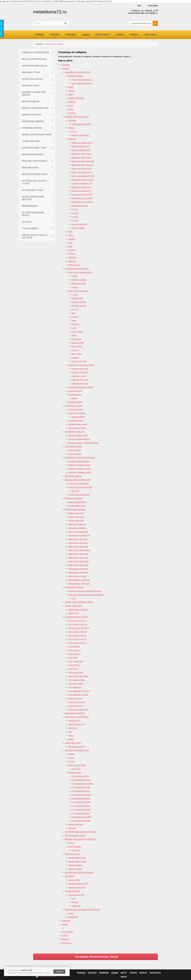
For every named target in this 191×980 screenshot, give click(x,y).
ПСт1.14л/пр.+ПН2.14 (77, 635)
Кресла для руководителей (80, 272)
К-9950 (74, 276)
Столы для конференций (79, 495)
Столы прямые (74, 450)
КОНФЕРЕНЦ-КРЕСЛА (32, 79)
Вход (139, 5)
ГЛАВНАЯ (39, 35)
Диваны (71, 754)
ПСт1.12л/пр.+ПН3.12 (77, 643)
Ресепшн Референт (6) (78, 884)
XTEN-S (71, 254)
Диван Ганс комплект (77, 524)
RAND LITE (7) (74, 721)
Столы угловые (75, 454)
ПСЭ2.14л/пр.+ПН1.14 (78, 624)
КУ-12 (74, 598)
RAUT (71, 106)
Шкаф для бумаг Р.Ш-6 (81, 187)
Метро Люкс (77, 354)
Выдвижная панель (80, 206)
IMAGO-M (72, 258)
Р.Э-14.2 (75, 217)
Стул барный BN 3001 (81, 798)
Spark (74, 320)
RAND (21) (73, 728)
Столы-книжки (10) (76, 895)
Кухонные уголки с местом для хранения (86, 595)
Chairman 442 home (80, 369)
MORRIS (72, 102)
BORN (71, 87)
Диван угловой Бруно (77, 502)
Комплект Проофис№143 (79, 461)
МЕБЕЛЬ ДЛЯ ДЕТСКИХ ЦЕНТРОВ (33, 198)
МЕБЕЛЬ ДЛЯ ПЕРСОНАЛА (34, 59)
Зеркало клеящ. (78, 228)
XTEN (70, 235)
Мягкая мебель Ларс (77, 858)
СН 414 (74, 287)
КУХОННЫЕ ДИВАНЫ (32, 128)
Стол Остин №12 (75, 698)
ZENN (71, 94)
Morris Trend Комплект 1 (82, 83)
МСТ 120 (75, 491)
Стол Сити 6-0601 (76, 672)
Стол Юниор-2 (74, 654)
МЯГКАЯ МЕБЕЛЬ (30, 206)
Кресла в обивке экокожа (79, 439)
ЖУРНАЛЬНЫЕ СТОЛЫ (32, 190)
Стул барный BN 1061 (81, 787)
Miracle (74, 398)
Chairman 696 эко (79, 302)
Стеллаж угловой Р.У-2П (82, 183)
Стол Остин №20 (75, 706)
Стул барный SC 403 (80, 776)
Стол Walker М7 (75, 687)
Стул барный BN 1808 (81, 821)
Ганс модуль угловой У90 (79, 535)
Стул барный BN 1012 (81, 813)
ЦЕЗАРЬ (72, 113)
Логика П (75, 350)
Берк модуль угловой (77, 576)
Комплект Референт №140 (80, 472)
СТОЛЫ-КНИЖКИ (30, 228)
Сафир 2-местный (76, 517)
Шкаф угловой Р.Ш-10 (81, 150)
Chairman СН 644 (79, 280)
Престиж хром (77, 343)
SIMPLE (71, 239)
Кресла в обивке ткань (78, 435)
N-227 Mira (76, 769)
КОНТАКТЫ (151, 35)
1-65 (73, 898)
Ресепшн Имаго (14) (77, 887)
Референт (72, 139)
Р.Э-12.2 (75, 213)
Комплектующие (75, 402)
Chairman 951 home (80, 372)
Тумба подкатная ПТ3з (81, 124)
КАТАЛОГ (55, 35)
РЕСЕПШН (27, 222)
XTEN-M (72, 250)
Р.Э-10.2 (75, 209)
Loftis (70, 246)
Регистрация (153, 5)
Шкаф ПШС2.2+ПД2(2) (78, 609)
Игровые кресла (75, 391)
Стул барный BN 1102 (81, 780)
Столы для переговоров (78, 484)
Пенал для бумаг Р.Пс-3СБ (83, 176)
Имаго (71, 735)
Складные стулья (76, 421)
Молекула (76, 850)
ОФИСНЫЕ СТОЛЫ (30, 85)
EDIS (70, 232)
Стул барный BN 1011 (81, 791)
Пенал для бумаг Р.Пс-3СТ (83, 180)
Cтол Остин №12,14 (77, 702)
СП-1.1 (74, 132)
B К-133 (75, 309)
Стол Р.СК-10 (74, 665)
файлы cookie (27, 970)
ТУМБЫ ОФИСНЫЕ (31, 141)
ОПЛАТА (134, 35)
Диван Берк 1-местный (78, 572)
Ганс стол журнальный (78, 532)
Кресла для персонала (78, 291)
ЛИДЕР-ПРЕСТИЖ (76, 98)
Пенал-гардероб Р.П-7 (81, 146)
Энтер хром (76, 339)
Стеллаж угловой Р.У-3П (82, 195)
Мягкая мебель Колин (77, 861)
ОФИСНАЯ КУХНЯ (30, 168)
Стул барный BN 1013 (81, 806)
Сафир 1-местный (76, 513)
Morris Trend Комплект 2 (82, 80)
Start (73, 313)
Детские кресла (75, 395)
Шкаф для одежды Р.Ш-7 (82, 143)
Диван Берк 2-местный (78, 569)
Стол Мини (73, 658)
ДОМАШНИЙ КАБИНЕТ (33, 154)
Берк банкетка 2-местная (79, 584)
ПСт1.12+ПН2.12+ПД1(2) (79, 628)
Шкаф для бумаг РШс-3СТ (83, 165)
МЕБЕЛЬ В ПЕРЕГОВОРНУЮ (35, 108)
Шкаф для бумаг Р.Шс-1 (82, 154)
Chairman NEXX (78, 417)
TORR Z (71, 91)
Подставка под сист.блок (82, 198)
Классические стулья (77, 428)
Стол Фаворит (74, 647)
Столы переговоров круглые (80, 487)
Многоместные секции (78, 424)
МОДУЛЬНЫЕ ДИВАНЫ (33, 121)
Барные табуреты (76, 824)
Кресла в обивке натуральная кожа (83, 443)
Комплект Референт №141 (80, 469)
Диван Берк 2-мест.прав (78, 561)
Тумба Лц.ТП (74, 613)
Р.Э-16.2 (75, 220)
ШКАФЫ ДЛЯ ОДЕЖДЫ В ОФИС (37, 134)
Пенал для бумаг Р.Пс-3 (82, 172)
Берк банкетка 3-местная (79, 580)
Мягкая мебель (75, 847)
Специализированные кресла (81, 387)
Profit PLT (75, 324)
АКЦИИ (86, 35)
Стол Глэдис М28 (75, 661)
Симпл (71, 739)
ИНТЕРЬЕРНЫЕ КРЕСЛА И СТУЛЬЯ (34, 182)
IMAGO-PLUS (74, 265)
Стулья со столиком (77, 413)
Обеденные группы (76, 747)
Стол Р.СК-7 (73, 669)
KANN (71, 913)
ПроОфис (72, 120)
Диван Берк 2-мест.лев (78, 558)
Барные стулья (75, 773)
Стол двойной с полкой (78, 695)
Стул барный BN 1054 (81, 802)
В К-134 (75, 317)
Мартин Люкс (77, 346)
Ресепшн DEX (74, 880)
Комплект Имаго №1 (80, 135)
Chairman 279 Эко (79, 361)
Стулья (71, 761)
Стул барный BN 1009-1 (82, 817)
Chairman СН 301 (79, 306)
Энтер (74, 335)
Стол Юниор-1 (74, 650)
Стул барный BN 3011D (82, 795)
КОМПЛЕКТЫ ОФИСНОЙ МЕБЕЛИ (33, 93)
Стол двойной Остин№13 (79, 691)
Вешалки (72, 828)
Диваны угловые (75, 865)
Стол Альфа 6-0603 (77, 680)
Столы (71, 758)
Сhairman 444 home (80, 383)
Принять (59, 972)
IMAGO (71, 128)
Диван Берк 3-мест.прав (78, 554)
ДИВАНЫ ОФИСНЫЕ (31, 115)
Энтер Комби (77, 332)
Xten (70, 732)
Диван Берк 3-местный (78, 565)
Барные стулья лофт (77, 765)
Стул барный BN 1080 (81, 810)
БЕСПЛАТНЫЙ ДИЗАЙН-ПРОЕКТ (33, 214)
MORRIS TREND (75, 76)
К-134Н (74, 295)
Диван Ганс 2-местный (78, 543)
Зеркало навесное (79, 224)
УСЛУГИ (120, 35)
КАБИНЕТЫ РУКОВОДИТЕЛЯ (35, 52)
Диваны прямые (75, 869)
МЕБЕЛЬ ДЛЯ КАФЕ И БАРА (35, 174)
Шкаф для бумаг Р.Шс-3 (82, 157)
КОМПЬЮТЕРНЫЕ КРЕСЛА (34, 66)
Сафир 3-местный (76, 521)
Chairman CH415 (79, 283)
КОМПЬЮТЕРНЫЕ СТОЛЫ (34, 148)
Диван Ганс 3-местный (78, 547)
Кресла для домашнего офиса (81, 365)
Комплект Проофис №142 (79, 465)
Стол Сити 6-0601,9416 (78, 676)
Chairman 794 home (80, 380)
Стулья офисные (75, 409)
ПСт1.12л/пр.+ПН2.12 (77, 639)
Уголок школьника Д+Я (78, 710)
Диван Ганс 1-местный (78, 539)
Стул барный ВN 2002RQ (82, 784)
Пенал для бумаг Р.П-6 (81, 191)
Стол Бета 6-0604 (76, 684)
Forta (70, 243)
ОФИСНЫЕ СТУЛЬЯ (31, 72)
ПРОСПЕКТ (73, 917)
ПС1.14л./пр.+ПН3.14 (77, 621)
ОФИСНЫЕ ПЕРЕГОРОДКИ (34, 161)
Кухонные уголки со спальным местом (84, 591)
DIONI (71, 109)
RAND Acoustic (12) (76, 724)
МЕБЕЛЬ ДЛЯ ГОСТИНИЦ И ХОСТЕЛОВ (35, 236)
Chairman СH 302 (79, 376)
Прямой (75, 902)
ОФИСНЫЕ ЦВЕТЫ (31, 101)
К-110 (74, 328)
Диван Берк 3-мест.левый (79, 550)
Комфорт (75, 358)
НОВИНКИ (71, 35)
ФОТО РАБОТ (103, 35)
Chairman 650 (77, 298)
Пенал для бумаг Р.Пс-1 (82, 169)
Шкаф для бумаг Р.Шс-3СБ (83, 161)
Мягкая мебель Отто (77, 506)
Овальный (76, 906)
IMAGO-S (72, 261)
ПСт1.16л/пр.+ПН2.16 (77, 632)
